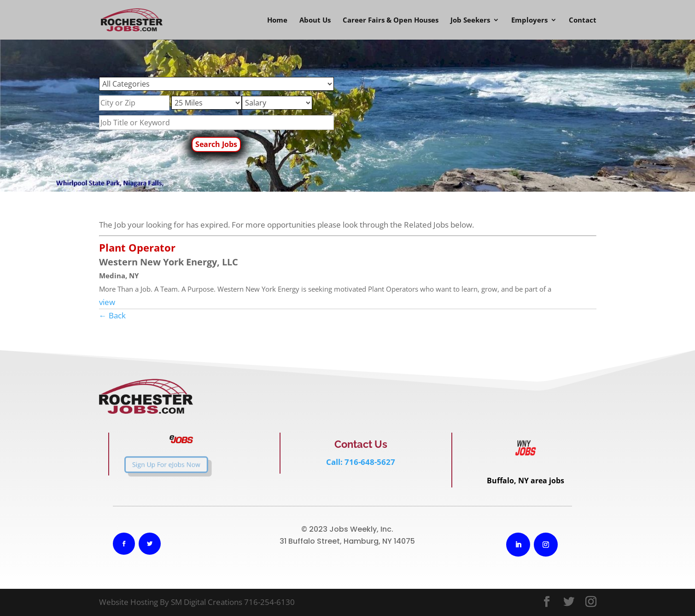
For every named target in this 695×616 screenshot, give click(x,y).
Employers (529, 21)
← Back (112, 315)
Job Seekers (470, 21)
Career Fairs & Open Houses (391, 21)
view (107, 302)
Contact (583, 21)
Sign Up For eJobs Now (152, 465)
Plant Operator (137, 247)
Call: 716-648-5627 (361, 462)
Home (277, 21)
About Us (315, 21)
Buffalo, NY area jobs (526, 481)
